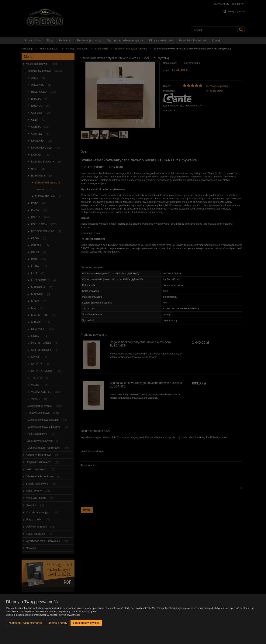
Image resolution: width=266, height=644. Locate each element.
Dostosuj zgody (58, 623)
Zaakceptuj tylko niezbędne (26, 623)
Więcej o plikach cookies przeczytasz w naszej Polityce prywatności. (43, 615)
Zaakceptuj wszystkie (86, 623)
